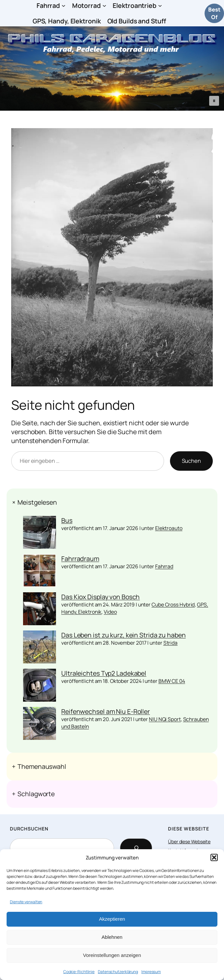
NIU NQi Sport (165, 719)
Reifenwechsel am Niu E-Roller (106, 711)
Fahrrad (164, 566)
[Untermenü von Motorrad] (104, 6)
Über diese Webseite (189, 841)
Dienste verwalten (26, 902)
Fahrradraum (80, 559)
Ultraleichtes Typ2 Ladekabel (104, 673)
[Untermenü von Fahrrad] (64, 6)
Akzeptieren (112, 919)
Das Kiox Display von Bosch (100, 597)
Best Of (214, 13)
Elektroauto (169, 528)
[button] (214, 857)
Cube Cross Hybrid (173, 604)
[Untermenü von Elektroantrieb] (160, 6)
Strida (170, 643)
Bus (67, 520)
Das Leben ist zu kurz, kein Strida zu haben (124, 635)
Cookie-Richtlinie (79, 972)
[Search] (136, 848)
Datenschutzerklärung (118, 972)
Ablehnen (112, 937)
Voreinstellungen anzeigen (112, 955)
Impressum (151, 972)
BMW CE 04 (172, 681)
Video (110, 612)
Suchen (191, 461)
